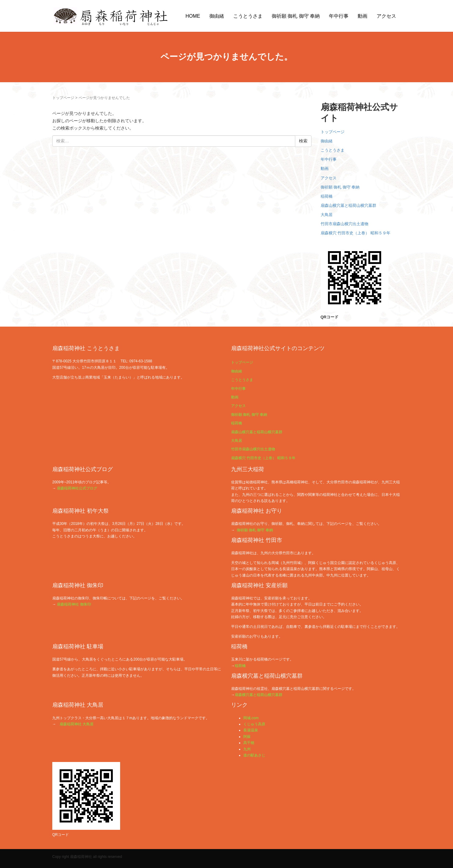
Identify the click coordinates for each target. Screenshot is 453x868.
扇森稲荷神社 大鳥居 (77, 724)
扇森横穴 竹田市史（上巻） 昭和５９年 (355, 233)
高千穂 (249, 743)
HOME (193, 16)
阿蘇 (247, 737)
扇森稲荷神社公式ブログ (77, 488)
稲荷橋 (327, 196)
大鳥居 (327, 215)
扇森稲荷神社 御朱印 (74, 604)
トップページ (63, 98)
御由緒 (217, 16)
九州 (247, 749)
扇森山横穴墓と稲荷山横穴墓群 (348, 205)
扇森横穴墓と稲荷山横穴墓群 (259, 695)
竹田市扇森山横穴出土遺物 (344, 224)
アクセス (386, 16)
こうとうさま (248, 16)
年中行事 (339, 16)
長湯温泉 (251, 730)
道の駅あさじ (254, 755)
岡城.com (251, 718)
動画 (363, 16)
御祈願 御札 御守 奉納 (296, 16)
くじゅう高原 (254, 724)
